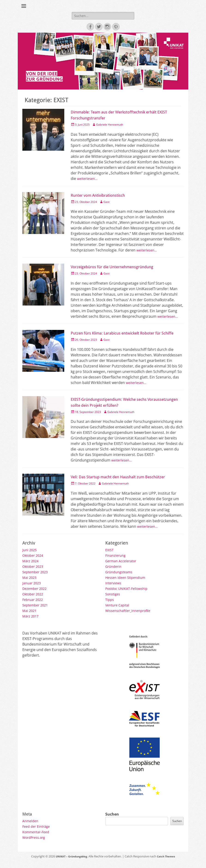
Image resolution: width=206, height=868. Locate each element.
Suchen (112, 821)
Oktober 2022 (34, 601)
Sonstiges (114, 601)
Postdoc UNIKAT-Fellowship (129, 595)
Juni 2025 (30, 557)
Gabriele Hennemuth (116, 126)
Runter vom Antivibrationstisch (103, 197)
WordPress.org (35, 844)
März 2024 (31, 568)
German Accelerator (123, 568)
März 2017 (31, 623)
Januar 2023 (33, 590)
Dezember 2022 (36, 595)
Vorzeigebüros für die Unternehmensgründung (120, 268)
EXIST (110, 557)
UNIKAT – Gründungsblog (70, 863)
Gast (111, 203)
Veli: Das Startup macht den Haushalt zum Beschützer (127, 484)
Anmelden (31, 828)
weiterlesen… (88, 180)
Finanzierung (117, 562)
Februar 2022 (34, 606)
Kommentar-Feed (38, 839)
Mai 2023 (30, 584)
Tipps (110, 606)
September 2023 (37, 579)
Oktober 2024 (34, 562)
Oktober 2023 (34, 573)
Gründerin (114, 573)
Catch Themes (169, 863)
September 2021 (37, 612)
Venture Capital (119, 612)
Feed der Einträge (38, 833)
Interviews (114, 590)
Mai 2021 (30, 617)
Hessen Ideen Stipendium (128, 584)
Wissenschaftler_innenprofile (131, 617)
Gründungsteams (121, 579)
